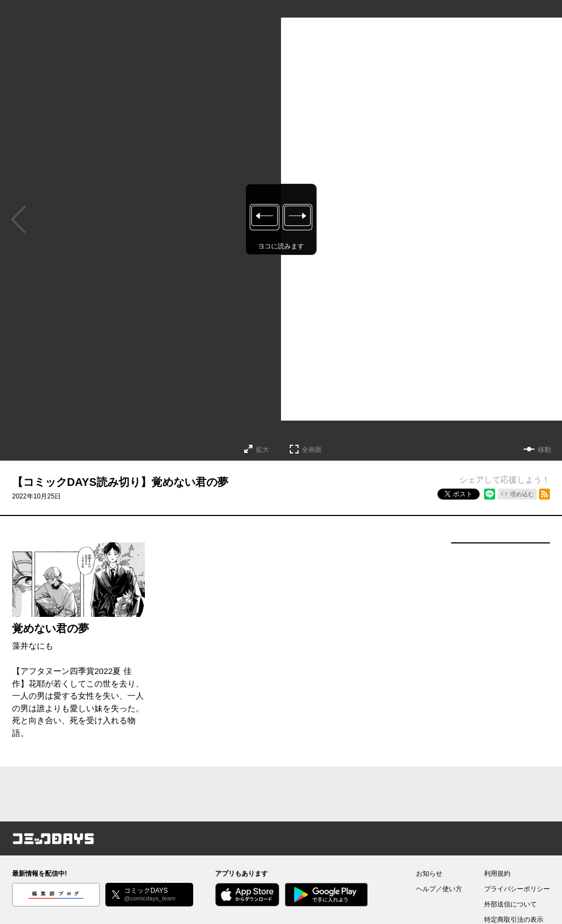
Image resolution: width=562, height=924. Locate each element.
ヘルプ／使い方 (439, 889)
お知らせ (429, 874)
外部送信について (510, 904)
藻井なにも (33, 646)
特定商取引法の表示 (514, 920)
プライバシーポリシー (517, 889)
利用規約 (497, 874)
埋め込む (522, 494)
